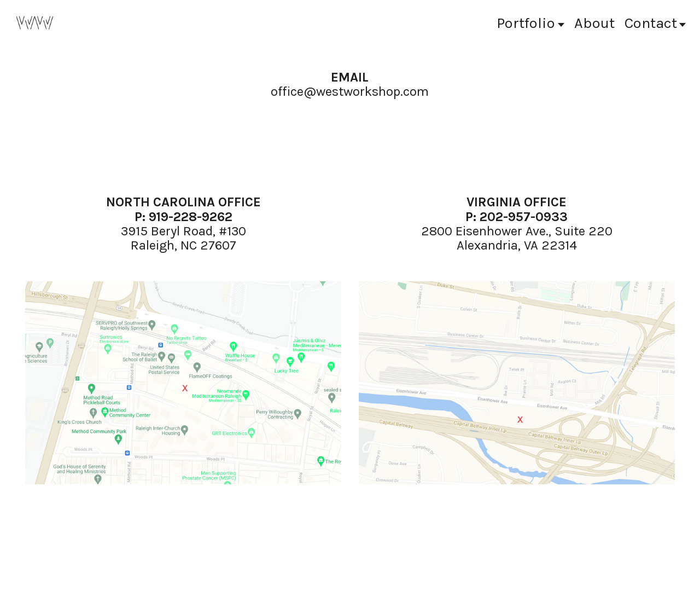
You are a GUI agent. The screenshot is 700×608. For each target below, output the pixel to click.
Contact (655, 23)
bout (594, 23)
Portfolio (530, 23)
